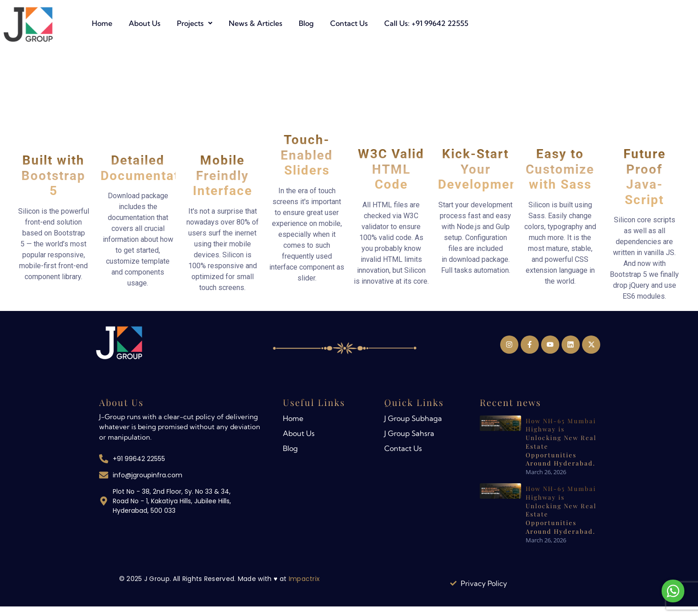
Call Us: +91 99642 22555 (538, 23)
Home (214, 23)
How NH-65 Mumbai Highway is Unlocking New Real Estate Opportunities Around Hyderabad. (560, 441)
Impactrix (304, 579)
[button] (306, 23)
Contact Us (461, 23)
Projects (306, 23)
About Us (256, 23)
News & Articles (367, 23)
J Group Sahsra (409, 434)
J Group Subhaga (413, 419)
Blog (418, 23)
